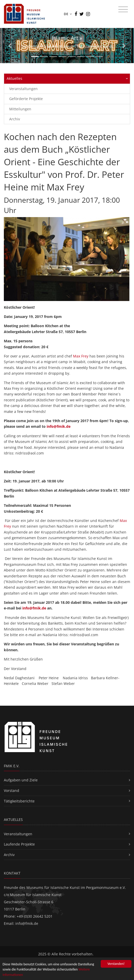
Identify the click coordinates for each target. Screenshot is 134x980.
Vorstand (12, 790)
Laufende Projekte (19, 844)
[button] (10, 46)
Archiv (15, 119)
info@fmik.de (59, 426)
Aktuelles (14, 78)
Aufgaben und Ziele (21, 780)
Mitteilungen (20, 109)
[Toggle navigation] (123, 9)
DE (68, 14)
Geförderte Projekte (26, 99)
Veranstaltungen (23, 89)
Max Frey (81, 356)
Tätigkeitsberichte (19, 801)
